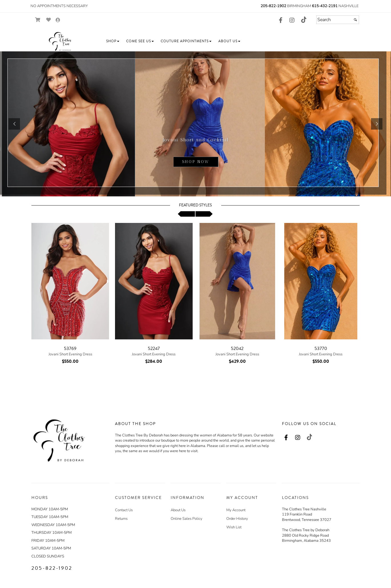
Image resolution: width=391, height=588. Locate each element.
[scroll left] (186, 214)
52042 (237, 349)
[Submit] (355, 20)
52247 (154, 349)
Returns (121, 519)
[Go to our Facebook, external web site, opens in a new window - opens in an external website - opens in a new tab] (281, 21)
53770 (321, 349)
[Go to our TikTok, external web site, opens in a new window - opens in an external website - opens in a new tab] (303, 20)
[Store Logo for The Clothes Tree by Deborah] (60, 41)
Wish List (234, 527)
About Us (178, 510)
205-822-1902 (273, 6)
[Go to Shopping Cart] (38, 20)
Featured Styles (195, 205)
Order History (237, 519)
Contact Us (124, 510)
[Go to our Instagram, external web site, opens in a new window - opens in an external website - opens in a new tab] (292, 21)
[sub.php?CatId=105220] (195, 124)
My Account (236, 510)
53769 (70, 349)
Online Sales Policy (187, 519)
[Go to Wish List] (49, 20)
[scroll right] (204, 214)
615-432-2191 (325, 6)
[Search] (338, 20)
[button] (113, 41)
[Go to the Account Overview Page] (58, 20)
